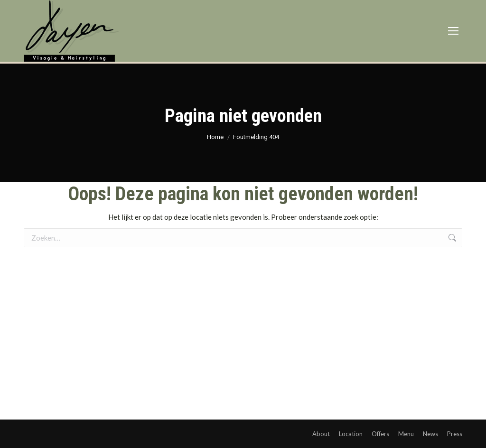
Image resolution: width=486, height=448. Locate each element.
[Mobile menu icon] (453, 31)
